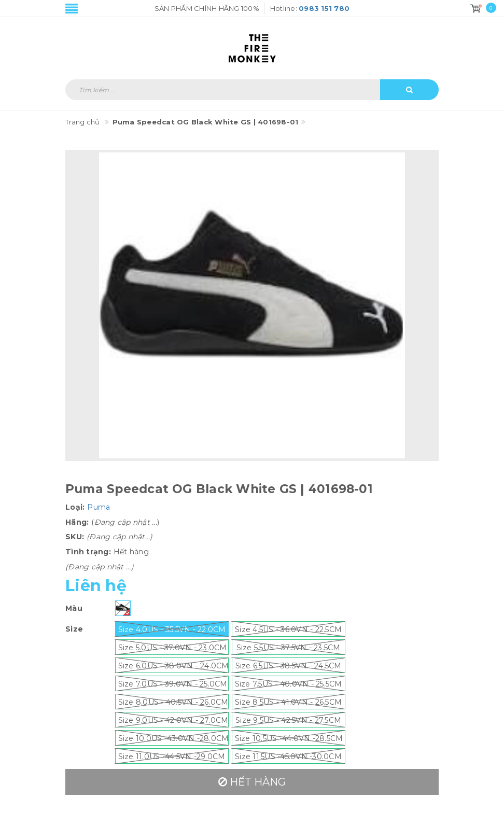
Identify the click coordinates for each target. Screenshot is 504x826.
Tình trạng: (88, 552)
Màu (74, 608)
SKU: (75, 537)
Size (74, 629)
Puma (99, 507)
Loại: (75, 507)
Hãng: (77, 522)
